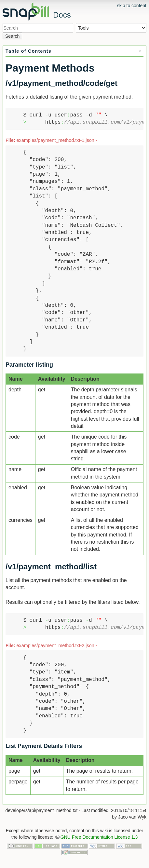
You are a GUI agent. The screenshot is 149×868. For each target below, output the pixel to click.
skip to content (132, 6)
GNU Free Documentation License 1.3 (99, 837)
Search (12, 36)
